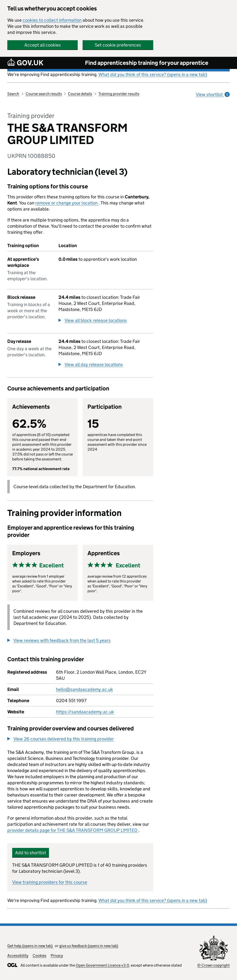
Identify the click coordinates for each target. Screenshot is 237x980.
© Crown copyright (213, 965)
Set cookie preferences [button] (118, 45)
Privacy (57, 956)
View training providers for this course (50, 882)
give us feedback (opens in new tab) (89, 946)
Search (13, 94)
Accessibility (18, 956)
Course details (80, 94)
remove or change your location (67, 203)
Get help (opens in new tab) (30, 946)
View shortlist (213, 94)
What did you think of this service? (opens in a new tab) (153, 74)
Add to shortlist (31, 853)
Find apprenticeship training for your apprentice (147, 63)
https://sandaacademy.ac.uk (85, 712)
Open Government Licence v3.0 (102, 965)
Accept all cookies (43, 45)
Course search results (44, 94)
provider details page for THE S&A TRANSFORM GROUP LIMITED (73, 830)
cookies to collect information (52, 20)
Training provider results (119, 94)
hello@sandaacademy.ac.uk (85, 689)
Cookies (39, 956)
